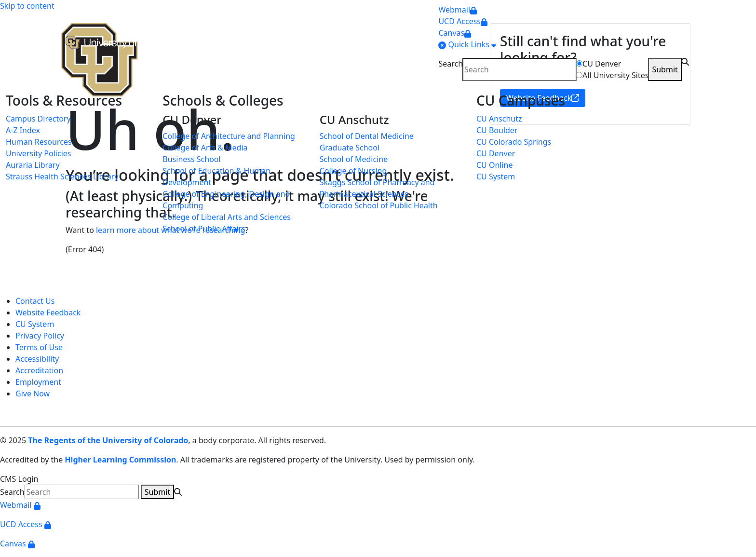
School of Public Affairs (204, 229)
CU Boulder (497, 130)
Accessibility (37, 359)
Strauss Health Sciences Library (62, 177)
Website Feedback (48, 312)
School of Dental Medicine (367, 136)
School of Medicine (354, 159)
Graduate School (350, 148)
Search (451, 64)
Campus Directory (38, 119)
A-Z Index (23, 130)
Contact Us (35, 301)
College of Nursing (353, 171)
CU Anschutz (499, 119)
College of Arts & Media (205, 148)
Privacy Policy (40, 336)
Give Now (33, 394)
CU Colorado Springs (514, 142)
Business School (191, 159)
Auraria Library (33, 165)
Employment (38, 382)
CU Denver (602, 64)
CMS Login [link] (19, 479)
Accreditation (39, 370)
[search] (520, 69)
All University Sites (615, 75)
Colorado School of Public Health (379, 205)
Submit (665, 69)
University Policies (38, 153)
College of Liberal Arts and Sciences (227, 217)
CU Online (495, 165)
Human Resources (39, 142)
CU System (496, 177)
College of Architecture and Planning (229, 136)
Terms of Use (39, 347)
